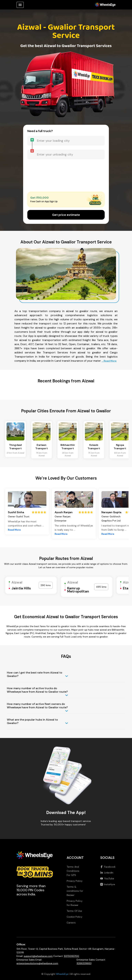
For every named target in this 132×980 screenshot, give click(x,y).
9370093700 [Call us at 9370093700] (71, 956)
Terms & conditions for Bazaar (75, 891)
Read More (14, 530)
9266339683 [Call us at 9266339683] (84, 963)
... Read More (109, 361)
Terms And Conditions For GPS (73, 871)
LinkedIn (107, 873)
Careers (71, 923)
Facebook (108, 867)
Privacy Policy (75, 881)
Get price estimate (66, 215)
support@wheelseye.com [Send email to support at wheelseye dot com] (38, 956)
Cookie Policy (75, 917)
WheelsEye (62, 974)
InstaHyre (108, 884)
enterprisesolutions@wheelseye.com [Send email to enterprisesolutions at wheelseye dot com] (37, 963)
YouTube (107, 878)
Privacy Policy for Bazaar (75, 903)
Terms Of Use (74, 911)
